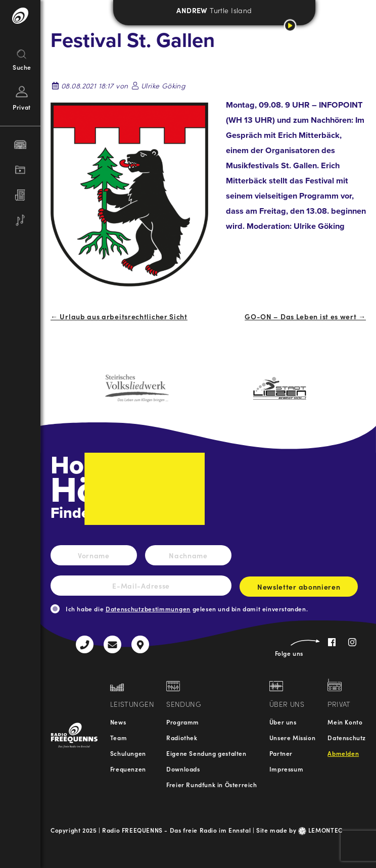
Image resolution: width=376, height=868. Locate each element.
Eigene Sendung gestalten (206, 753)
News (118, 722)
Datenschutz (347, 737)
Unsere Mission (292, 737)
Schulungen (128, 753)
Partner (281, 753)
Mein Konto (345, 722)
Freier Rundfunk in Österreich (211, 784)
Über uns (283, 722)
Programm (183, 722)
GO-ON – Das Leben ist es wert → (305, 316)
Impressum (286, 769)
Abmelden (343, 753)
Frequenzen (128, 769)
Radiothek (182, 737)
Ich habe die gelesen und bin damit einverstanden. (187, 609)
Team (119, 737)
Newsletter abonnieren (299, 589)
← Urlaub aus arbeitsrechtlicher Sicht (119, 316)
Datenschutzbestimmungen (148, 609)
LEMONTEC (320, 830)
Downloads (183, 769)
